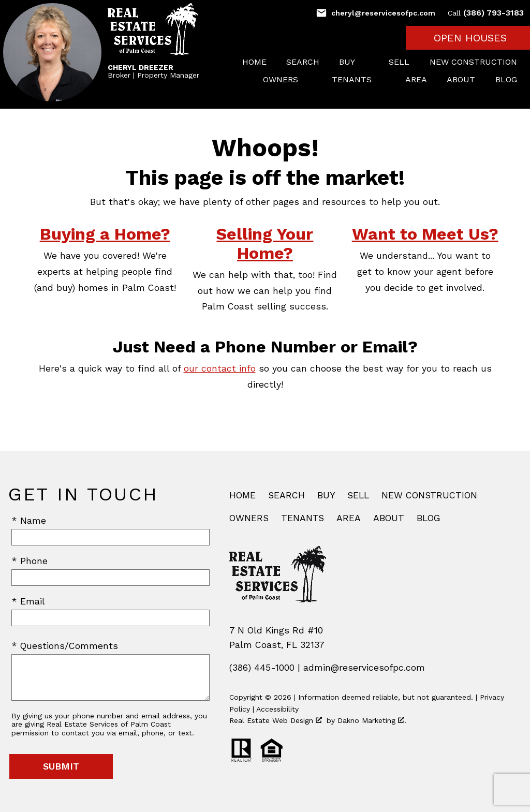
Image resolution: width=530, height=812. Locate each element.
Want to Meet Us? (425, 234)
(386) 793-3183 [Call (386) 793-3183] (486, 13)
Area (416, 80)
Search (303, 62)
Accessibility (277, 709)
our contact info (220, 368)
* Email (28, 601)
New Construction (473, 62)
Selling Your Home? (265, 243)
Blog (506, 80)
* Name (29, 521)
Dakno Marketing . (372, 720)
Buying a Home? (105, 234)
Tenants (303, 518)
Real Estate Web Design (276, 720)
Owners (249, 518)
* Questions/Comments (65, 646)
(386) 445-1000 (262, 668)
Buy (326, 495)
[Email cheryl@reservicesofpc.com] (376, 13)
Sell (399, 62)
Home (254, 62)
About (461, 80)
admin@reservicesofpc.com (364, 668)
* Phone (30, 561)
